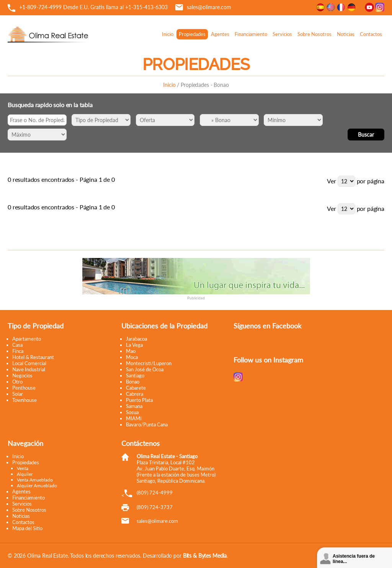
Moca (132, 357)
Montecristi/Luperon (149, 363)
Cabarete (136, 388)
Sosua (132, 412)
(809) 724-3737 (155, 507)
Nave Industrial (29, 369)
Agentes (220, 34)
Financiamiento (251, 34)
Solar (18, 394)
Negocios (22, 375)
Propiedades (192, 34)
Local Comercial (29, 363)
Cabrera (135, 394)
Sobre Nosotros (314, 34)
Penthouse (24, 388)
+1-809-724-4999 (40, 7)
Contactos (371, 34)
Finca (18, 351)
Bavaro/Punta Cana (147, 424)
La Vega (134, 345)
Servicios (282, 34)
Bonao (133, 382)
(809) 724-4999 (155, 493)
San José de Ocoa (145, 369)
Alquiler (25, 474)
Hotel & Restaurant (33, 357)
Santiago (135, 375)
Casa (17, 345)
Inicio (168, 34)
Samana (134, 406)
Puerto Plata (139, 400)
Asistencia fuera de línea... (354, 559)
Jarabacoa (136, 339)
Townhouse (24, 400)
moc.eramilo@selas (157, 521)
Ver (332, 181)
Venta (23, 468)
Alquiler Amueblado (37, 486)
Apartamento (27, 339)
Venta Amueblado (35, 480)
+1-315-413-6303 (146, 7)
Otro (17, 382)
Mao (131, 351)
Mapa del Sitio (27, 528)
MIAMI (134, 418)
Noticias (346, 34)
